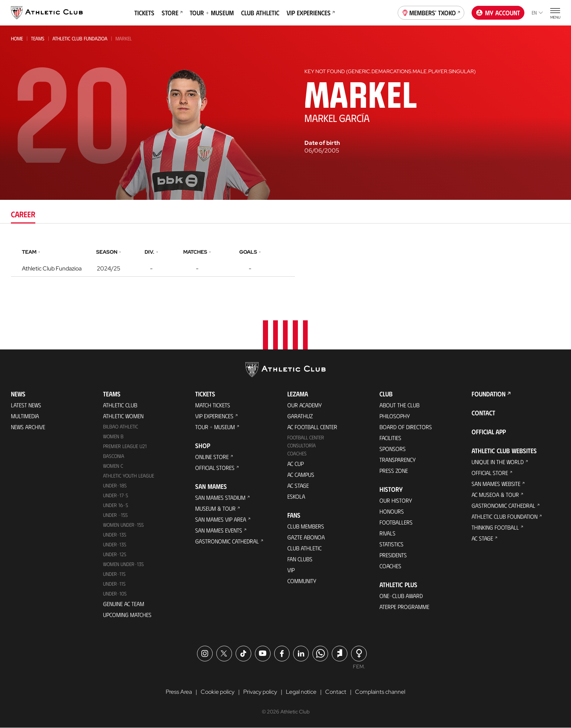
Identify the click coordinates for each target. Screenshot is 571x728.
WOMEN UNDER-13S (123, 564)
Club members (306, 527)
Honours (392, 512)
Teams (38, 38)
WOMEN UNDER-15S (123, 525)
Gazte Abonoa (306, 537)
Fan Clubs (300, 559)
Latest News (26, 405)
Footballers (396, 523)
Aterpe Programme (404, 607)
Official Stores (215, 468)
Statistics (391, 544)
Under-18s (115, 486)
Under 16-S (116, 505)
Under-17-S (116, 496)
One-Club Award (401, 596)
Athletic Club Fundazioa (80, 38)
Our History (396, 501)
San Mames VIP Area (221, 520)
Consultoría (302, 446)
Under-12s (115, 554)
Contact (483, 413)
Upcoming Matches (127, 615)
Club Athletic (260, 13)
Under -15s (115, 515)
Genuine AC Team (124, 604)
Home (17, 38)
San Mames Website (496, 484)
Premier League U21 (125, 446)
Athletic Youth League (129, 476)
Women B (113, 437)
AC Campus (301, 475)
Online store (212, 457)
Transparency (398, 460)
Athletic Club (120, 405)
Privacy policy (260, 692)
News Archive (28, 427)
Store (172, 13)
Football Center (306, 438)
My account (498, 13)
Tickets (144, 13)
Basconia (114, 456)
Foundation (489, 394)
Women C (113, 466)
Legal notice (301, 692)
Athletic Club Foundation (505, 517)
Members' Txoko (431, 12)
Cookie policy (218, 692)
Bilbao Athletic (121, 427)
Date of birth (322, 143)
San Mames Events (219, 531)
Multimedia (25, 416)
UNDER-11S (114, 574)
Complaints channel (380, 692)
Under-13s (115, 535)
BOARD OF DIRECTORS (406, 427)
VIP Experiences (311, 13)
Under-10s (115, 594)
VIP (291, 570)
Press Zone (394, 471)
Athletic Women (123, 416)
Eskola (296, 497)
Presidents (393, 555)
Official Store (490, 473)
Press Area (179, 692)
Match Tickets (213, 405)
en (537, 13)
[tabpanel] (285, 261)
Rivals (387, 533)
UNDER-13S (115, 544)
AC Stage (298, 486)
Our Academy (305, 405)
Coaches (297, 454)
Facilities (390, 438)
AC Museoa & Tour (495, 495)
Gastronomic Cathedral (227, 541)
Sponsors (393, 449)
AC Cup (296, 464)
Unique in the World (498, 462)
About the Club (399, 405)
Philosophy (395, 416)
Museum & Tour (215, 509)
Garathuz (300, 416)
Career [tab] (23, 214)
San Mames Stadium (220, 498)
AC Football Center (312, 427)
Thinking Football (495, 528)
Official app (489, 432)
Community (302, 581)
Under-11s (114, 584)
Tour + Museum (212, 13)
